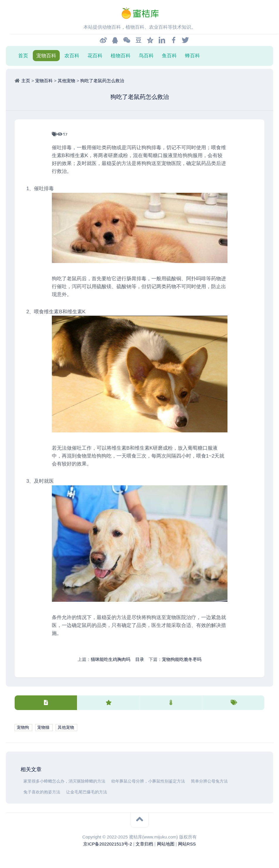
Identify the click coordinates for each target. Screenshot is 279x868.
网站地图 (166, 844)
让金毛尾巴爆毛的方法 (87, 792)
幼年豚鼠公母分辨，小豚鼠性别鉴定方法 (148, 781)
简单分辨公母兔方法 (209, 781)
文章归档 (144, 844)
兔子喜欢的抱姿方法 (42, 792)
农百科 (72, 56)
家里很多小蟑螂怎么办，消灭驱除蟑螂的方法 (64, 781)
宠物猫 (43, 727)
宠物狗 (23, 727)
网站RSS (187, 844)
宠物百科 (46, 56)
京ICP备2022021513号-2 (108, 844)
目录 (140, 659)
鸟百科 (146, 56)
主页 (26, 81)
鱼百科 (169, 56)
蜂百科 (192, 56)
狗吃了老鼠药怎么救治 (102, 81)
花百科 (95, 56)
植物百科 (121, 56)
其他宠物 (66, 81)
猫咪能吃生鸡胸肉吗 (111, 659)
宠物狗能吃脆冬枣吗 (182, 659)
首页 (23, 56)
